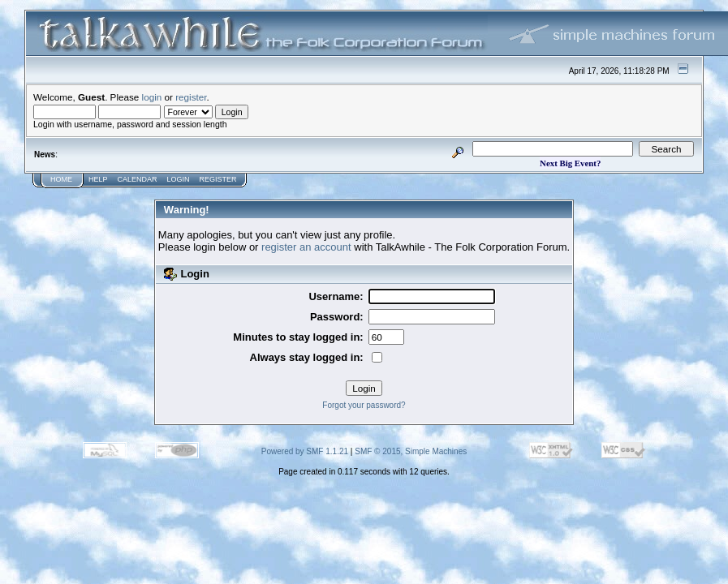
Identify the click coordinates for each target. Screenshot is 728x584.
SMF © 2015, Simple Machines (411, 451)
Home (61, 179)
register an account (306, 247)
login (152, 97)
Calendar (138, 179)
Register (218, 179)
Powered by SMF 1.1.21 (305, 451)
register (191, 97)
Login (179, 179)
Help (98, 179)
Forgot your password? (364, 405)
